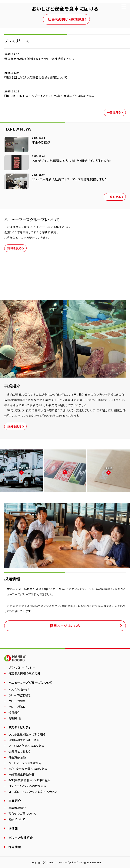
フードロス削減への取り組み (27, 746)
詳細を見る (15, 248)
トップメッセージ (19, 690)
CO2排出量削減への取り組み (27, 735)
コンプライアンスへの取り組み (27, 786)
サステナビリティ (20, 727)
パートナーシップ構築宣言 (25, 763)
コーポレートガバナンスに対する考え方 (33, 792)
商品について (17, 819)
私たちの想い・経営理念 (66, 19)
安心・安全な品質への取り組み (28, 769)
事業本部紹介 (17, 808)
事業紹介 (15, 801)
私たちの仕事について (22, 814)
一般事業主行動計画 (22, 775)
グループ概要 (17, 701)
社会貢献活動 (17, 757)
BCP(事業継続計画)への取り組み (30, 780)
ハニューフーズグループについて (31, 683)
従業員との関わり (20, 752)
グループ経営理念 (20, 695)
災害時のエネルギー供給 (24, 740)
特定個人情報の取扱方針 (25, 673)
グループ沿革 (17, 707)
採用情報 (15, 847)
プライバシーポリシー (22, 668)
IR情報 (13, 828)
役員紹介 (14, 713)
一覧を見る (114, 112)
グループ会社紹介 (21, 838)
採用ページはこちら (65, 626)
